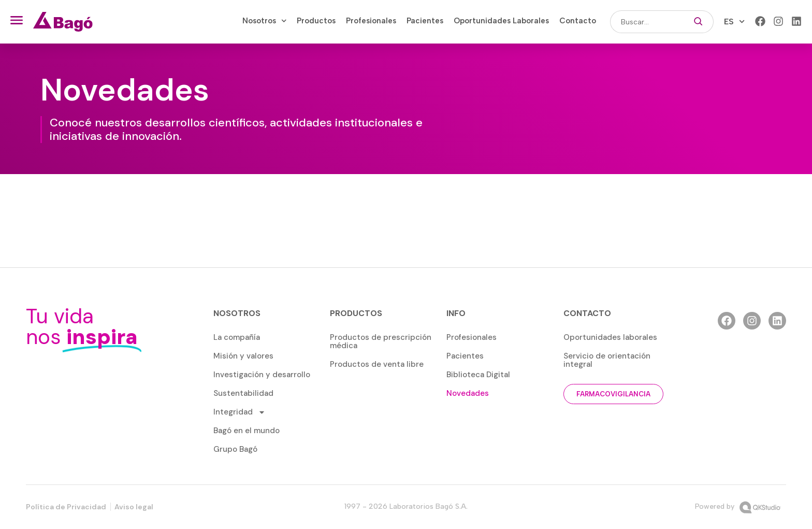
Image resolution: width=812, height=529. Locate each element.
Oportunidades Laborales (501, 21)
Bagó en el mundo (247, 431)
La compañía (237, 337)
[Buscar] (698, 22)
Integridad (240, 412)
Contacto (578, 21)
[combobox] (647, 22)
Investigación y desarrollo (262, 375)
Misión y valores (243, 356)
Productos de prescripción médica (381, 341)
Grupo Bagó (235, 449)
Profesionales (371, 21)
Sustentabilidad (243, 393)
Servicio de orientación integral (607, 360)
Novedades (468, 393)
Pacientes (425, 21)
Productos (316, 21)
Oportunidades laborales (610, 337)
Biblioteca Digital (478, 375)
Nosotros (265, 21)
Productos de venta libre (377, 364)
